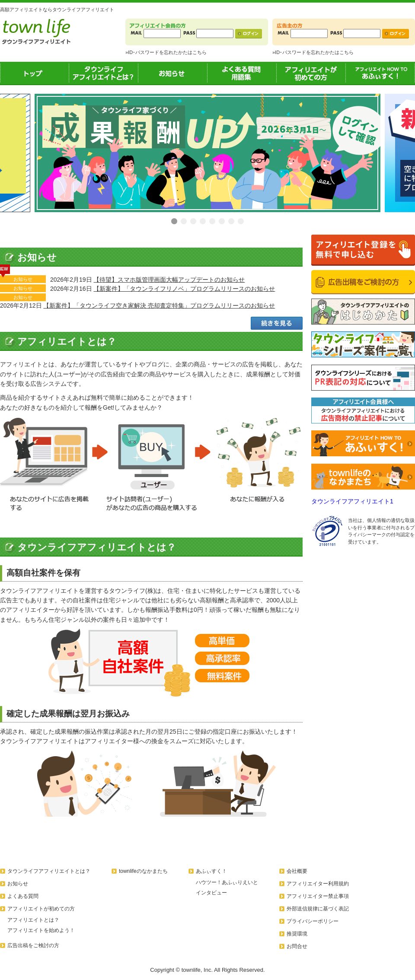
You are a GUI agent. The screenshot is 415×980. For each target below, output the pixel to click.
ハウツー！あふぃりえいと (227, 882)
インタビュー (211, 893)
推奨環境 (297, 934)
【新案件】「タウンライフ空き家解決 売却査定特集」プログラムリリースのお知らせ (159, 305)
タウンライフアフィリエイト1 (352, 501)
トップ (35, 73)
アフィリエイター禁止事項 (318, 896)
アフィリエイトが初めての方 (311, 73)
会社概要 (297, 871)
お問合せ (297, 946)
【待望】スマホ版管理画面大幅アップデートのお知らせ (169, 280)
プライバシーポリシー (313, 921)
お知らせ (173, 73)
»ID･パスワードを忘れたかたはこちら (166, 52)
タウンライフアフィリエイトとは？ (104, 73)
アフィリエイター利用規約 (318, 884)
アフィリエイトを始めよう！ (41, 930)
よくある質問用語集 (242, 73)
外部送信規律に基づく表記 (318, 909)
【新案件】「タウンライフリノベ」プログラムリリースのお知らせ (184, 289)
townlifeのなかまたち (143, 871)
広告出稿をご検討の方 (33, 945)
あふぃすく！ (380, 73)
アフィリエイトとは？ (33, 920)
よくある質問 (23, 896)
